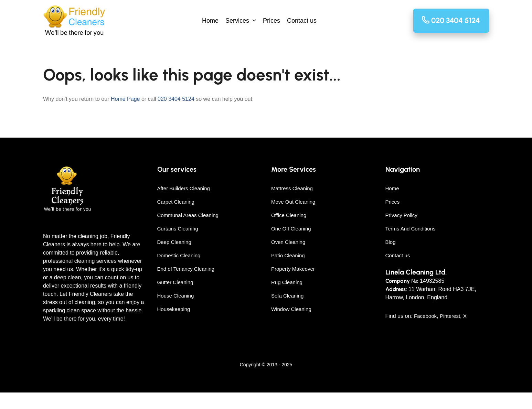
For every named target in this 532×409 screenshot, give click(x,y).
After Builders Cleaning (184, 188)
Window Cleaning (291, 309)
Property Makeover (293, 269)
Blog (391, 242)
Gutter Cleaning (175, 282)
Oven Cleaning (288, 242)
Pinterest (450, 316)
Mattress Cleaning (292, 188)
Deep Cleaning (174, 242)
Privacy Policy (401, 215)
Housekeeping (174, 309)
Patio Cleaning (288, 255)
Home (210, 21)
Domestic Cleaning (179, 255)
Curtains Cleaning (178, 229)
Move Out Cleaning (293, 202)
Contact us (302, 21)
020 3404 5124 (176, 99)
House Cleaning (176, 296)
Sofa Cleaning (287, 296)
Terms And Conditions (411, 229)
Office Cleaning (289, 215)
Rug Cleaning (287, 282)
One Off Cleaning (291, 229)
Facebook (425, 316)
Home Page (125, 99)
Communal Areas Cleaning (188, 215)
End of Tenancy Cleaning (186, 269)
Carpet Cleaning (176, 202)
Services (237, 21)
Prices (272, 21)
